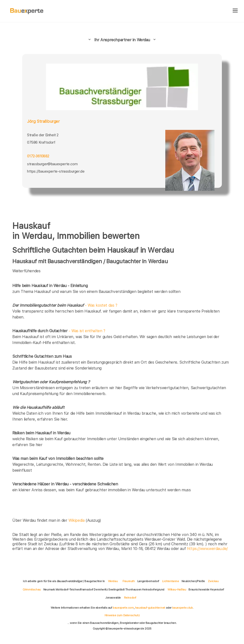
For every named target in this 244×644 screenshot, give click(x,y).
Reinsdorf (130, 598)
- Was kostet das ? (65, 305)
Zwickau (213, 581)
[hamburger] (235, 11)
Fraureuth (129, 581)
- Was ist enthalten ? (59, 331)
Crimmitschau (32, 589)
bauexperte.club (183, 608)
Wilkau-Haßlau (177, 589)
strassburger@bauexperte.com (52, 164)
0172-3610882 (38, 156)
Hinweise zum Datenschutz (122, 615)
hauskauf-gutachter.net (150, 608)
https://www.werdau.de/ (207, 549)
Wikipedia (77, 520)
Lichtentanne (170, 581)
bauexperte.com (123, 608)
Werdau (113, 581)
